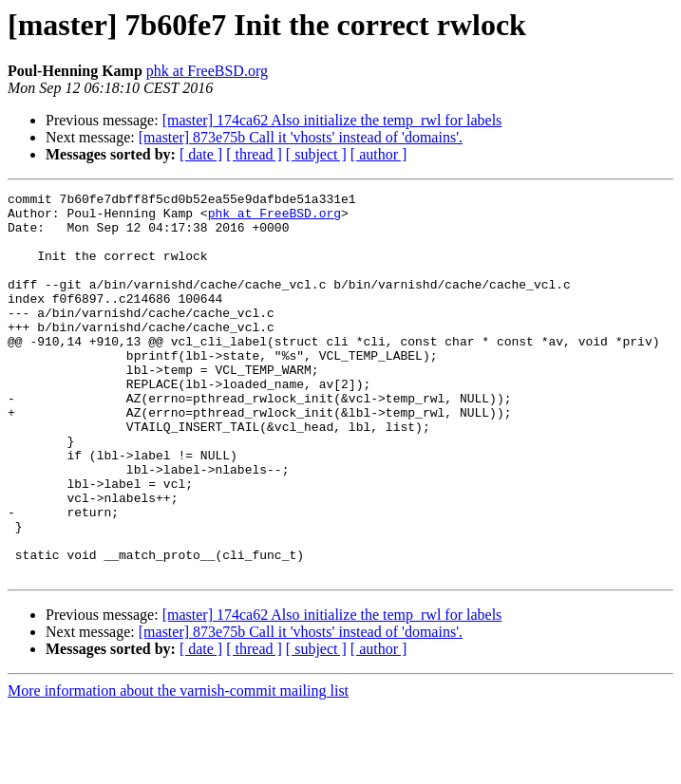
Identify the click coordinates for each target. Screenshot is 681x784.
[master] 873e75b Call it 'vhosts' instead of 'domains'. (301, 137)
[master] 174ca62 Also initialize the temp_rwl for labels (332, 120)
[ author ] (379, 154)
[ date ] (201, 154)
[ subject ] (316, 154)
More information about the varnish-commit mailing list (178, 767)
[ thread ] (254, 154)
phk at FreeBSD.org (207, 71)
